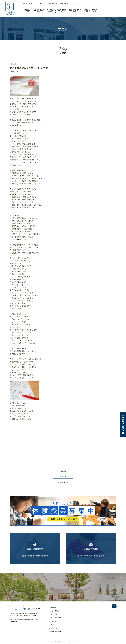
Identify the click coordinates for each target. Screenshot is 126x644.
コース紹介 (50, 11)
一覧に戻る (63, 471)
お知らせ (87, 11)
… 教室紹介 (52, 607)
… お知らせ (52, 621)
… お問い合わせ (54, 628)
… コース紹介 (53, 614)
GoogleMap (13, 622)
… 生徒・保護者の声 (55, 618)
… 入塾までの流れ (54, 611)
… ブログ (52, 625)
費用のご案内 (61, 11)
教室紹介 (28, 11)
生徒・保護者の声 (75, 11)
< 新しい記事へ (63, 477)
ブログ (94, 11)
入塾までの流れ (39, 11)
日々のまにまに (15, 72)
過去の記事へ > (63, 482)
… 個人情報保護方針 (55, 632)
